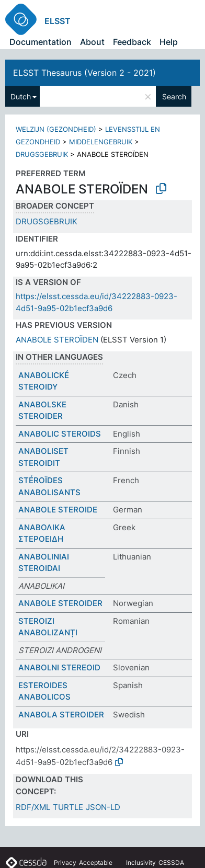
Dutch (21, 96)
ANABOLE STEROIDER (60, 603)
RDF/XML (33, 807)
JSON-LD (103, 807)
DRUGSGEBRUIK (42, 154)
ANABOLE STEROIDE (58, 510)
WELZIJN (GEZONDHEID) (56, 129)
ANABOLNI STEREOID (59, 667)
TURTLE (68, 807)
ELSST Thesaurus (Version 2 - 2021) (84, 73)
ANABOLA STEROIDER (61, 715)
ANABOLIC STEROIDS (60, 434)
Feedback (132, 42)
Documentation (41, 42)
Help (169, 42)
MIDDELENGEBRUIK (101, 142)
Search (174, 96)
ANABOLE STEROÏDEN (57, 340)
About (92, 42)
